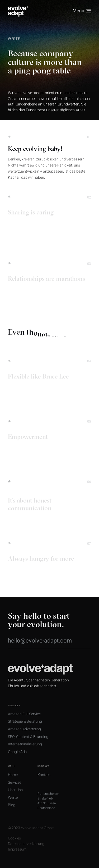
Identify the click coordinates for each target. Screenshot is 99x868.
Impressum (17, 855)
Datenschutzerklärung (26, 849)
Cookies (14, 844)
